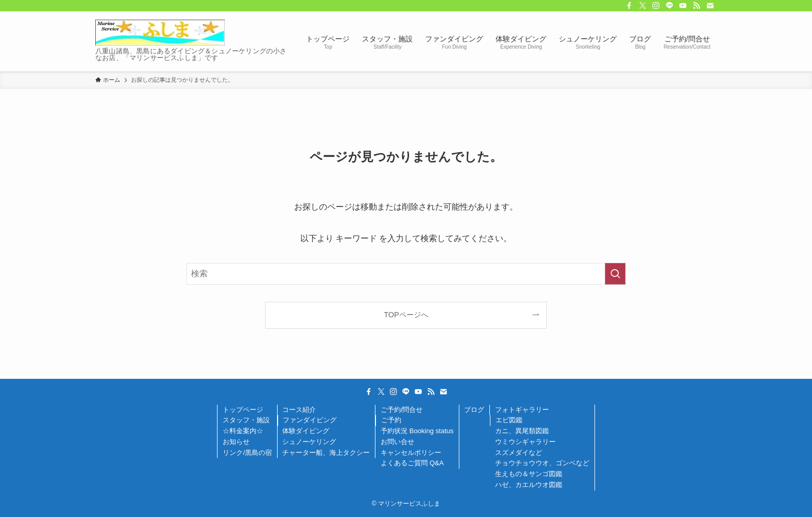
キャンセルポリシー (411, 453)
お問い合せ (397, 442)
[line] (670, 6)
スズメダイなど (519, 453)
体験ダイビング (306, 431)
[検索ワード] (406, 274)
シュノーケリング (309, 442)
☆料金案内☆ (243, 431)
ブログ (474, 410)
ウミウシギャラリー (525, 442)
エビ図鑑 (509, 420)
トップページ (243, 410)
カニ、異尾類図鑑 (522, 431)
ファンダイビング (310, 420)
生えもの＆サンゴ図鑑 (529, 474)
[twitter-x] (643, 6)
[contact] (710, 6)
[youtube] (683, 6)
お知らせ (236, 442)
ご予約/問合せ (402, 410)
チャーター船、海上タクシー (326, 453)
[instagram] (656, 6)
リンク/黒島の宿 (247, 453)
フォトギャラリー (522, 410)
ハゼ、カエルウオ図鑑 (529, 485)
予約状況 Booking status (417, 431)
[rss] (697, 6)
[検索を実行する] (615, 274)
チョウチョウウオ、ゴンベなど (542, 463)
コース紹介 (299, 410)
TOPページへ (406, 315)
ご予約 (391, 420)
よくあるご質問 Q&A (412, 463)
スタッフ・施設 (246, 420)
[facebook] (629, 6)
